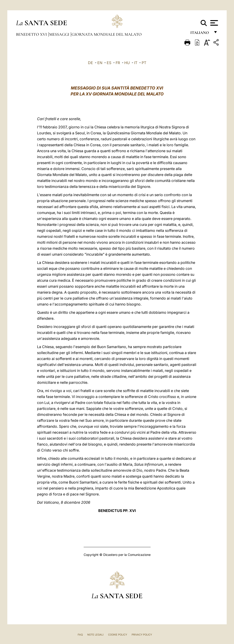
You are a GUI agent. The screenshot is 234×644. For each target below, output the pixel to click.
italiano (201, 34)
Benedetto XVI (32, 34)
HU (127, 63)
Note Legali (95, 635)
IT (136, 63)
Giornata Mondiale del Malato (107, 34)
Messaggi (60, 34)
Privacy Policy (142, 635)
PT (144, 63)
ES (109, 63)
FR (118, 63)
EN (100, 63)
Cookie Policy (118, 635)
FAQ (80, 635)
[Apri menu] (214, 23)
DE (90, 63)
